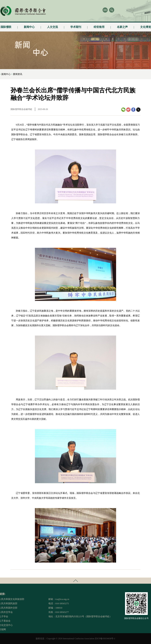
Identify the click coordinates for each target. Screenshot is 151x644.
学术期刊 (76, 26)
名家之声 (122, 26)
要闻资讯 (18, 74)
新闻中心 (29, 26)
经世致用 (99, 26)
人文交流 (52, 26)
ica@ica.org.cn (62, 599)
